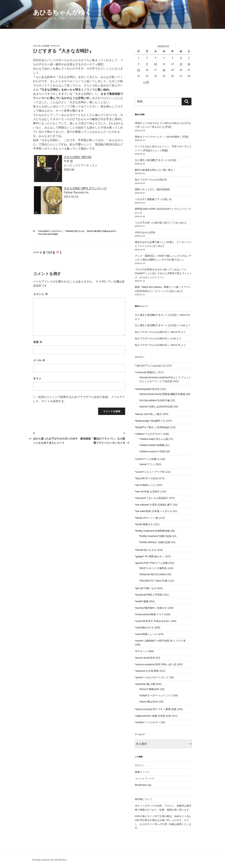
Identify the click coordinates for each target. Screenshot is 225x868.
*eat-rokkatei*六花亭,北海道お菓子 (154, 505)
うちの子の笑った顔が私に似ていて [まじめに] (160, 223)
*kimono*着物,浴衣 (149, 689)
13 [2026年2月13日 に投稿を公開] (181, 64)
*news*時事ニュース (146, 634)
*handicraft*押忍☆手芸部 (149, 595)
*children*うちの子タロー (50, 231)
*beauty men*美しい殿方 (148, 414)
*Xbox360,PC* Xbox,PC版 (153, 581)
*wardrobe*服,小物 (145, 684)
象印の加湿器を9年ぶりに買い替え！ (155, 170)
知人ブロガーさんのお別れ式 (151, 180)
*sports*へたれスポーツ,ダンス (152, 677)
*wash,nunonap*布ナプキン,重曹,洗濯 (156, 709)
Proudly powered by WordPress (49, 860)
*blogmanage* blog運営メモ (150, 421)
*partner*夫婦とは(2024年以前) (156, 407)
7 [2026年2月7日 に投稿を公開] (189, 58)
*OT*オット (141, 651)
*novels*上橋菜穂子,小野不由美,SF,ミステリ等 (160, 641)
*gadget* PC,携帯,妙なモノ (150, 556)
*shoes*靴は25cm (149, 702)
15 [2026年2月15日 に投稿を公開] (139, 70)
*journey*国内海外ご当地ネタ (151, 608)
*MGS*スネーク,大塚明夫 (153, 568)
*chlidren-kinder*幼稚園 (152, 445)
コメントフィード (145, 778)
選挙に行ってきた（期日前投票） (153, 189)
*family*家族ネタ (144, 524)
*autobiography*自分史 (147, 389)
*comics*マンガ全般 (146, 459)
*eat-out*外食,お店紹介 (147, 491)
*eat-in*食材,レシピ (145, 485)
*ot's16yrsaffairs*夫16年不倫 (155, 400)
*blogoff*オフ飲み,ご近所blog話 (152, 427)
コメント (40, 294)
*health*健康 (142, 601)
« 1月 (146, 82)
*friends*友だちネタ (75, 231)
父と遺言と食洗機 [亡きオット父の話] (156, 160)
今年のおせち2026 (145, 232)
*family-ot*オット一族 (147, 518)
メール (39, 360)
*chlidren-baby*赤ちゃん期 (154, 439)
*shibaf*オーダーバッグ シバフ (156, 695)
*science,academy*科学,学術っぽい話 (155, 664)
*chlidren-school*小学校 (152, 451)
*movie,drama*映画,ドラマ (149, 614)
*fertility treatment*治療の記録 (155, 536)
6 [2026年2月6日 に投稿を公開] (181, 58)
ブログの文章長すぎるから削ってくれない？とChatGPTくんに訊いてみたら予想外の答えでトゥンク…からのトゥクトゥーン (163, 273)
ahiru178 (55, 46)
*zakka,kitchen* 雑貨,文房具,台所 (153, 716)
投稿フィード (142, 772)
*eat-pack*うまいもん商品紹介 (152, 498)
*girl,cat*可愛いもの (146, 588)
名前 (38, 342)
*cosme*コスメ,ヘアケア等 (150, 472)
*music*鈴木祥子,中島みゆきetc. (102, 231)
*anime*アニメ (147, 464)
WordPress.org (143, 785)
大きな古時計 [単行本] (78, 157)
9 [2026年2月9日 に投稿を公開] (147, 64)
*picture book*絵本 (48, 234)
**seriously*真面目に (146, 372)
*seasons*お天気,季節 (147, 671)
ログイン (140, 765)
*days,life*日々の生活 (146, 478)
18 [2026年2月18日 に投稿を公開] (164, 70)
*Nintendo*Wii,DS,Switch (153, 574)
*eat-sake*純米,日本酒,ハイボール (153, 511)
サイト (37, 379)
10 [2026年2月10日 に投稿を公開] (156, 64)
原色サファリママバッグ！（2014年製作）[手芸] (162, 137)
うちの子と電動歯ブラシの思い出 (153, 199)
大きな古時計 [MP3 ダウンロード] (85, 188)
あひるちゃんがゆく (62, 12)
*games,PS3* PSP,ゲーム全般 (151, 563)
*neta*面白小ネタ (144, 628)
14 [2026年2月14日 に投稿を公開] (189, 64)
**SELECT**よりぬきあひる (150, 366)
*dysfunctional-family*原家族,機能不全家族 (162, 394)
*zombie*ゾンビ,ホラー (147, 722)
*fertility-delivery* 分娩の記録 (155, 542)
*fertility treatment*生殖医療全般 (152, 531)
